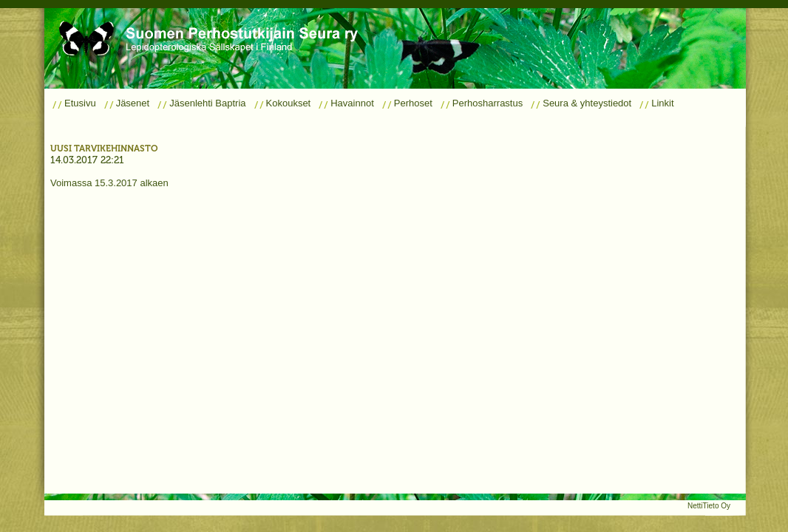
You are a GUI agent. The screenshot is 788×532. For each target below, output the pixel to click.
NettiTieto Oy (709, 506)
